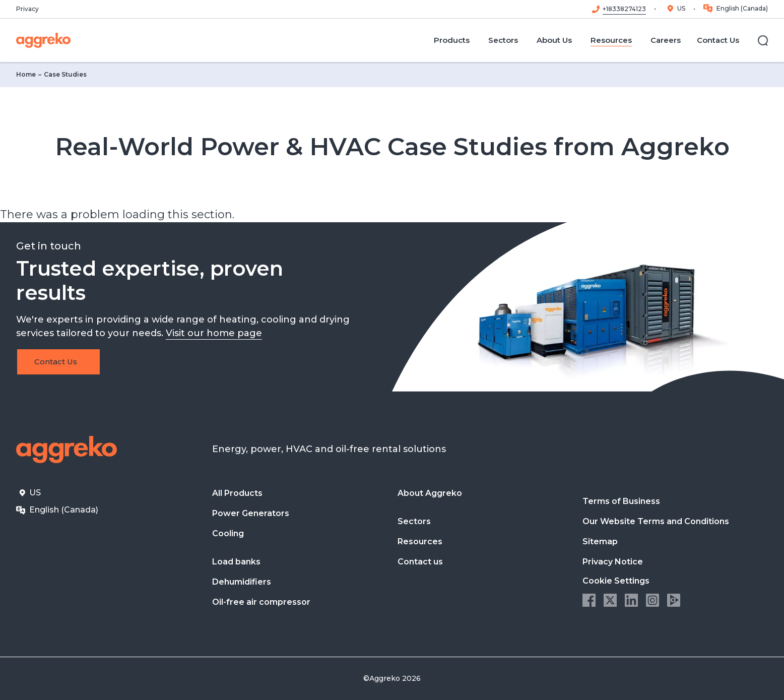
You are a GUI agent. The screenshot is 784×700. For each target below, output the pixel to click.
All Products (237, 493)
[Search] (763, 40)
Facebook (589, 600)
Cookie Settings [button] (616, 581)
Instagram (652, 600)
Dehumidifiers (242, 582)
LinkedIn (631, 600)
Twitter (610, 600)
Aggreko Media (674, 600)
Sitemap (600, 542)
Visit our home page (214, 333)
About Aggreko (430, 493)
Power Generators (251, 513)
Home (26, 74)
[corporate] (43, 40)
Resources (420, 542)
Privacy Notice (613, 562)
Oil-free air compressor (261, 602)
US (681, 8)
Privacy (27, 9)
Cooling (228, 533)
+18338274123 (624, 9)
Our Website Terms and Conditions (656, 521)
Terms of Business (621, 501)
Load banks (236, 562)
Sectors (414, 521)
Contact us (420, 562)
